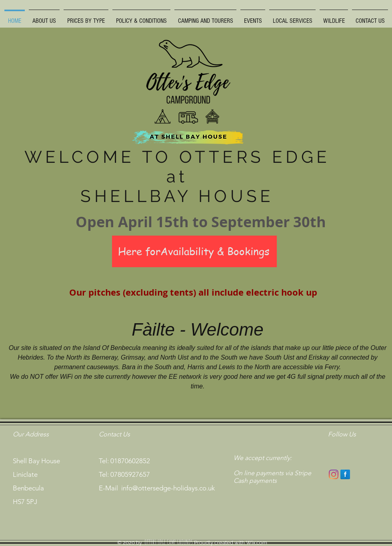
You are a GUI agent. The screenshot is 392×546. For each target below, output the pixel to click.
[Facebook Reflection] (345, 474)
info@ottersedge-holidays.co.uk (168, 488)
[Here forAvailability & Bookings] (194, 251)
